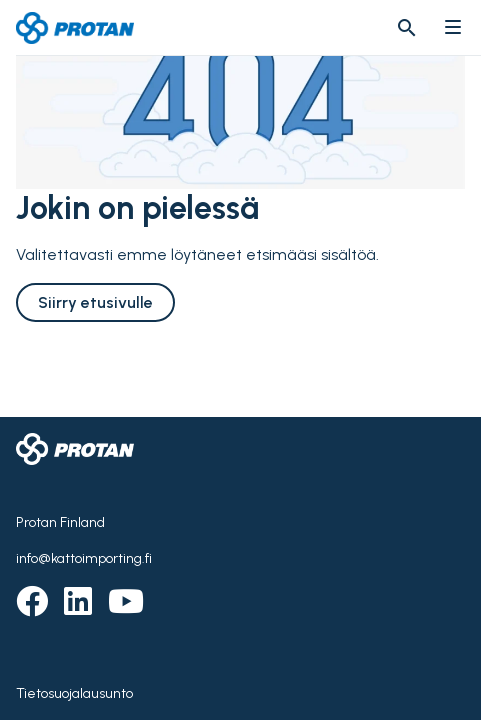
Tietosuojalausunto (74, 693)
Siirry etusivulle (95, 302)
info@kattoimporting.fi (84, 558)
